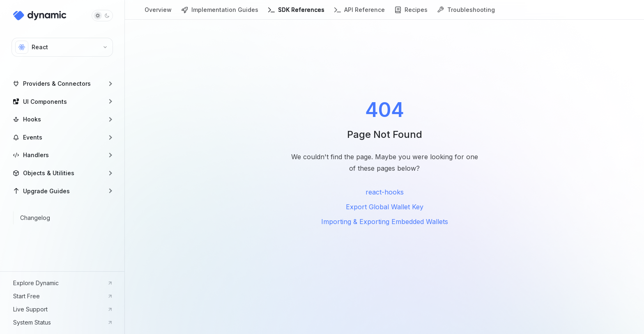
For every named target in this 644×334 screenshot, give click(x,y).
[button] (62, 84)
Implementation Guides (220, 13)
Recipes (411, 13)
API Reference (360, 13)
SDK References (296, 13)
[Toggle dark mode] (102, 16)
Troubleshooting (466, 13)
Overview (158, 13)
